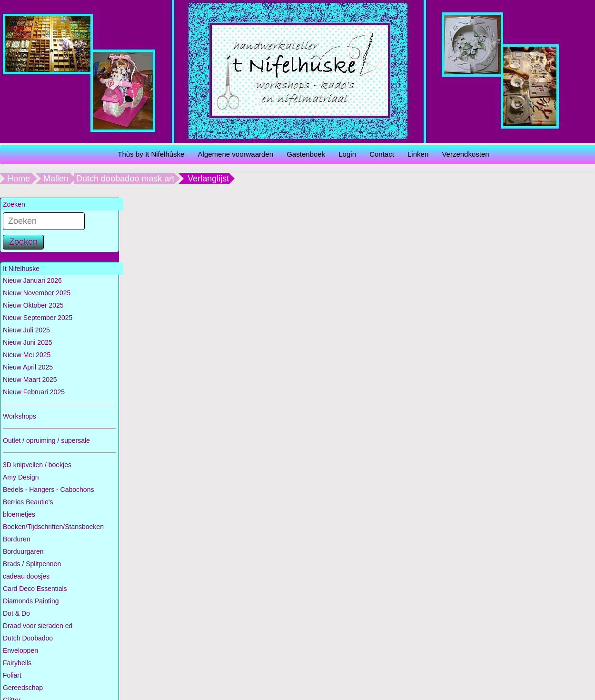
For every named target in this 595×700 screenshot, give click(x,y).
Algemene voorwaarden (236, 154)
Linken (418, 154)
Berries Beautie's (28, 502)
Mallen (56, 179)
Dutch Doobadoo (28, 638)
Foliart (12, 675)
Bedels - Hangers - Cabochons (48, 490)
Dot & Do (16, 613)
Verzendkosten (465, 154)
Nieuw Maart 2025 (30, 380)
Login (347, 154)
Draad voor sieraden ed (38, 626)
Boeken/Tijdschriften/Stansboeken (53, 527)
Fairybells (17, 663)
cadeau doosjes (26, 576)
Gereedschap (23, 688)
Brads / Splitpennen (32, 564)
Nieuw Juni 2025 (28, 342)
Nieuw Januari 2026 (32, 280)
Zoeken (23, 242)
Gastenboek (306, 154)
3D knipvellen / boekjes (37, 465)
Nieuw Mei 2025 (27, 355)
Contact (382, 154)
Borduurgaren (23, 551)
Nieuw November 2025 (37, 293)
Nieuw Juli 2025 (26, 330)
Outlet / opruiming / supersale (46, 440)
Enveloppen (20, 650)
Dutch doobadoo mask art (125, 179)
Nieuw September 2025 (38, 318)
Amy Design (21, 477)
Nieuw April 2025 (28, 367)
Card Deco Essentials (35, 589)
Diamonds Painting (31, 601)
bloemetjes (19, 514)
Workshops (20, 416)
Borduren (17, 539)
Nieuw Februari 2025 (34, 392)
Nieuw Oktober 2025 (33, 305)
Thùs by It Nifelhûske (151, 154)
